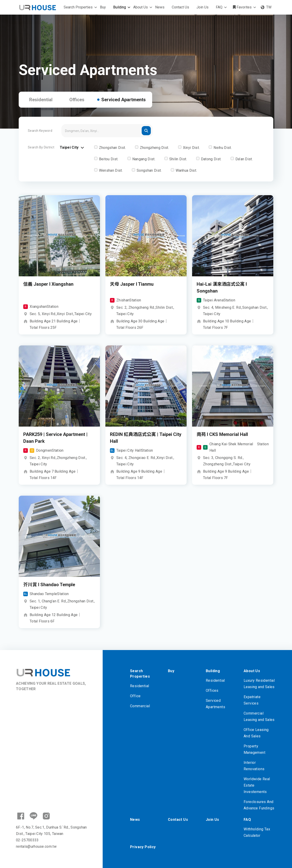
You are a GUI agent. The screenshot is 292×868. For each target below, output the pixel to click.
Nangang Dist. (144, 159)
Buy (103, 7)
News (160, 7)
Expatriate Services (252, 700)
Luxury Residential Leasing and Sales (259, 684)
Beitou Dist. (109, 159)
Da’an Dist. (244, 159)
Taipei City (72, 148)
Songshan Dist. (149, 170)
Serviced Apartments (124, 100)
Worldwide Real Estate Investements (257, 785)
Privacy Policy (143, 847)
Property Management (254, 749)
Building (120, 7)
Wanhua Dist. (186, 170)
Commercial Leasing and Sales (259, 716)
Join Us (202, 7)
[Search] (107, 131)
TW (266, 7)
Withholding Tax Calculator (257, 832)
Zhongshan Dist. (112, 148)
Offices (77, 100)
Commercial (140, 706)
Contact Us (180, 7)
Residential (41, 100)
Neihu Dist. (223, 148)
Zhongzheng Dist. (154, 148)
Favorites (242, 7)
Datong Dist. (211, 159)
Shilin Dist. (178, 159)
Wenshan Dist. (111, 170)
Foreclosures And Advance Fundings (259, 805)
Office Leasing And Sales (256, 733)
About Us (141, 7)
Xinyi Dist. (191, 148)
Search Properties (78, 7)
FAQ (219, 7)
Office (135, 696)
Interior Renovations (254, 766)
